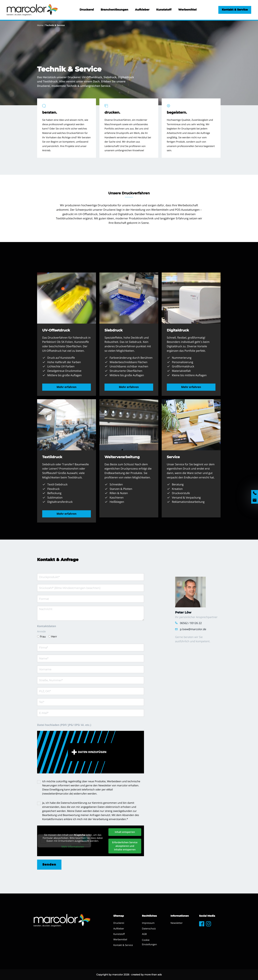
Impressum (148, 923)
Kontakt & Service (235, 10)
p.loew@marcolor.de (193, 629)
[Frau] (38, 636)
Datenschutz (149, 929)
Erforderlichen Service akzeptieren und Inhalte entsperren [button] (125, 846)
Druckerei (87, 10)
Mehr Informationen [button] (73, 847)
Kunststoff (164, 10)
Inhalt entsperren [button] (125, 832)
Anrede (41, 632)
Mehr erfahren (67, 387)
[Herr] (49, 636)
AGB (144, 934)
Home (40, 25)
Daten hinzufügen (92, 752)
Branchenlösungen (115, 10)
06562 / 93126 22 (191, 623)
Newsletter (177, 923)
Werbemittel (187, 10)
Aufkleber (142, 10)
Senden (49, 865)
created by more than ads (147, 975)
